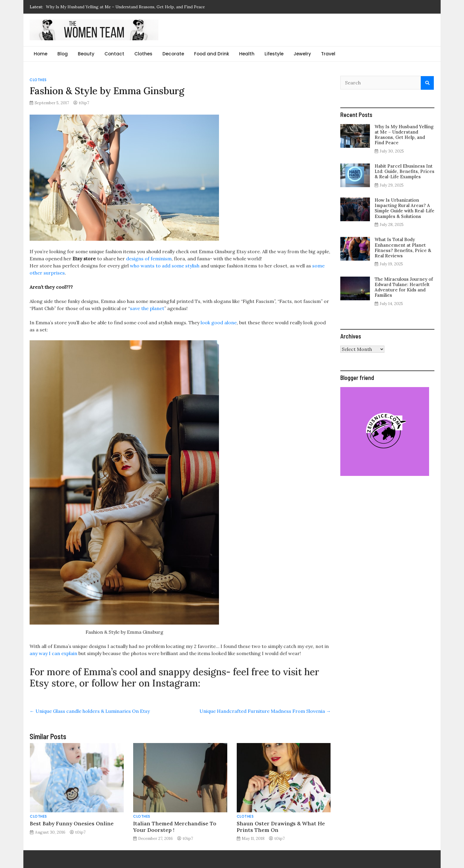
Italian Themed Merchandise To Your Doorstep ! (175, 827)
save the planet (147, 308)
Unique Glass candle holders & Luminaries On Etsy (90, 711)
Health (247, 54)
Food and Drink (212, 54)
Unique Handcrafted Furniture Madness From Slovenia (265, 711)
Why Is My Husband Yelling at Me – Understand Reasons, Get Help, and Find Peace (125, 7)
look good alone (218, 323)
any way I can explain (53, 653)
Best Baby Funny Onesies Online (72, 823)
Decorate (173, 54)
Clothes (143, 54)
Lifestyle (274, 54)
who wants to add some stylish (165, 266)
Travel (328, 54)
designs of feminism (149, 259)
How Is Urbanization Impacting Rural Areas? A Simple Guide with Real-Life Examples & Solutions (405, 208)
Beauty (86, 54)
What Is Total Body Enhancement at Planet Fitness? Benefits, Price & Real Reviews (403, 248)
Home (41, 54)
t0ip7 (84, 103)
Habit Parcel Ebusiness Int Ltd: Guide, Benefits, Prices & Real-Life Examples (405, 171)
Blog (63, 54)
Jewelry (302, 54)
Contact (114, 54)
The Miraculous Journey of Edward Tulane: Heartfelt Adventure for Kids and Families (404, 287)
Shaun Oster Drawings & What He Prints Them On (281, 827)
